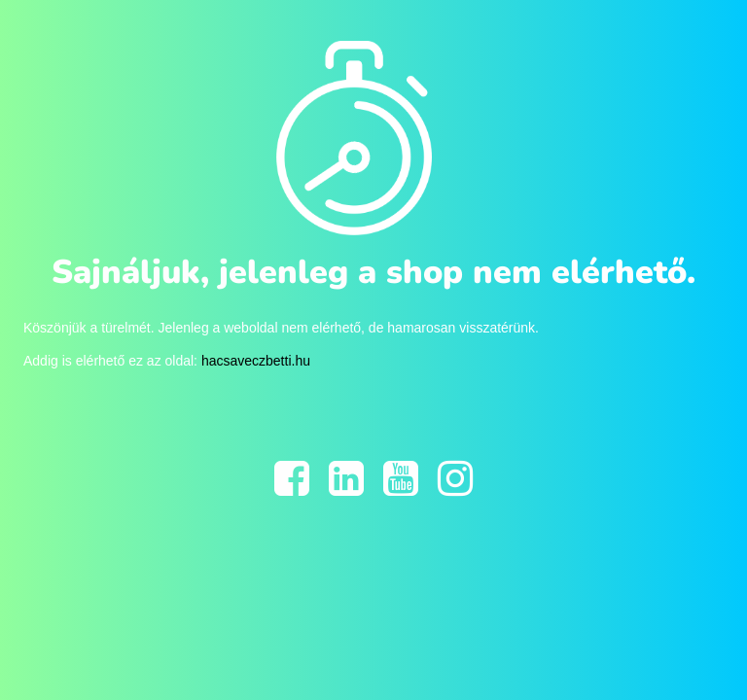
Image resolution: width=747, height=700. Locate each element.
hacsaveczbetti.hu (256, 361)
